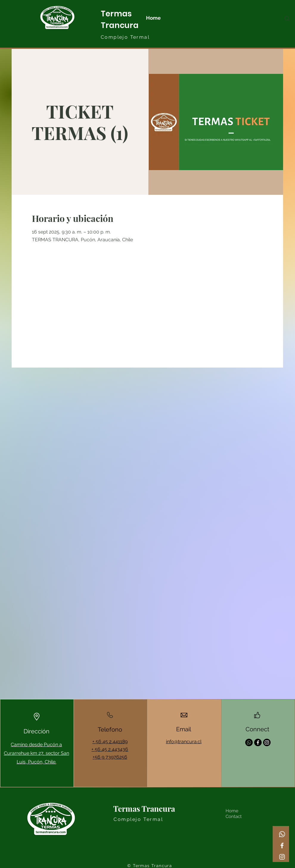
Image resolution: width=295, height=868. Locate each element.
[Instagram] (282, 857)
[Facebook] (282, 846)
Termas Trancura (144, 809)
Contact (234, 816)
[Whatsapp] (282, 834)
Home (232, 811)
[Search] (287, 19)
